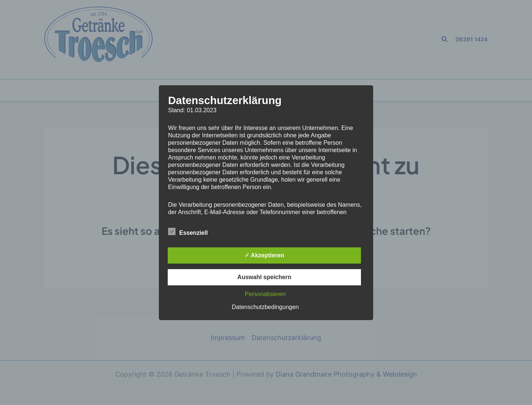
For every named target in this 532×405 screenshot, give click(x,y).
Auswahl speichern (265, 277)
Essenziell (188, 231)
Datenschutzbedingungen (265, 307)
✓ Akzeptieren (265, 255)
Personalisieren (265, 294)
